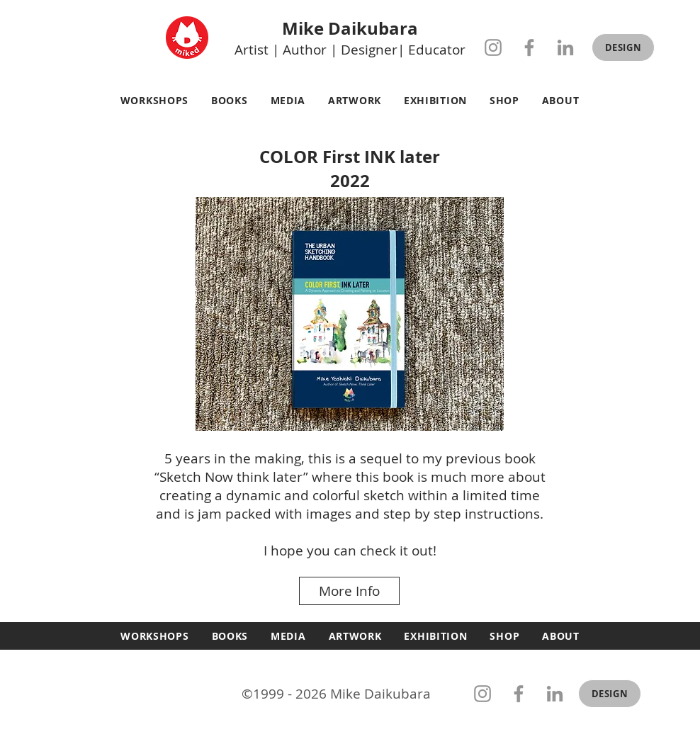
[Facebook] (529, 47)
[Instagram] (493, 47)
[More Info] (349, 591)
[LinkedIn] (565, 47)
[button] (623, 47)
